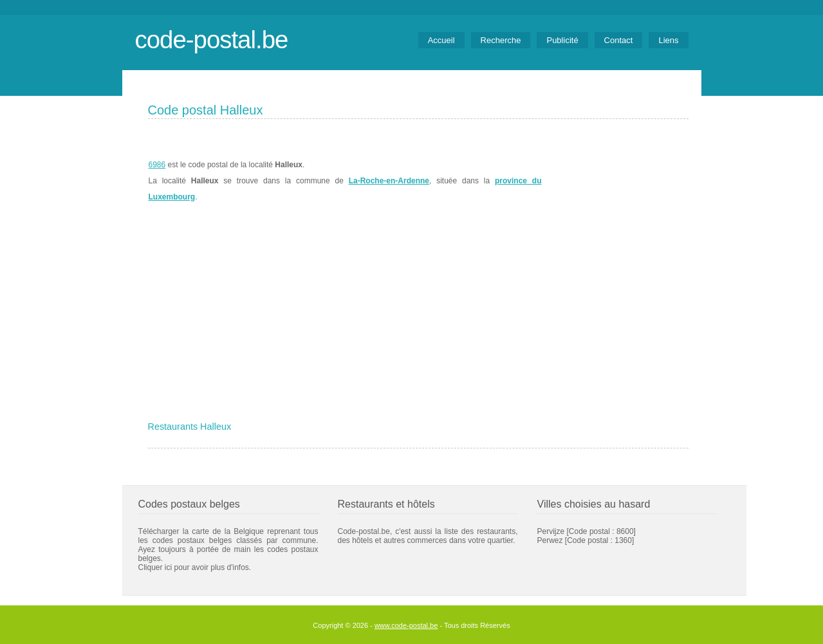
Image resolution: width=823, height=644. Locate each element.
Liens (668, 40)
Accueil (441, 40)
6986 (157, 165)
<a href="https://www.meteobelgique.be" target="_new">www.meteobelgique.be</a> (615, 181)
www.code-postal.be (406, 625)
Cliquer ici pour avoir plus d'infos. (195, 567)
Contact (619, 40)
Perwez (550, 540)
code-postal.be (212, 40)
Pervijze (551, 531)
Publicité (562, 40)
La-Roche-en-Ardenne (389, 181)
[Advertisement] (418, 320)
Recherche (501, 40)
